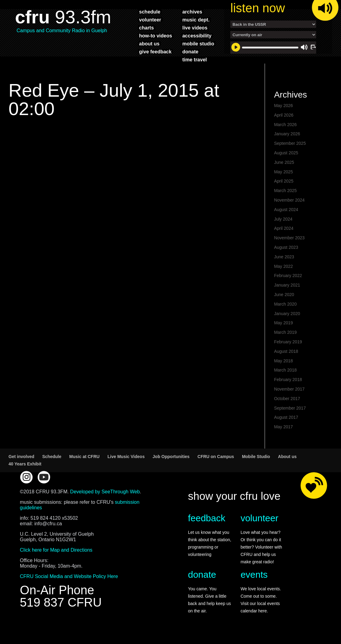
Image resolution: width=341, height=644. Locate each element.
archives (192, 12)
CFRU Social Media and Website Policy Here (69, 579)
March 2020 (285, 307)
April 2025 (284, 184)
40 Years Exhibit (25, 467)
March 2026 (285, 128)
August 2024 (286, 213)
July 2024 (283, 222)
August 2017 (286, 420)
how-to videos (156, 36)
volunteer (150, 20)
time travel (194, 60)
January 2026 (287, 137)
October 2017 (287, 402)
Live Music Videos (126, 460)
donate (190, 52)
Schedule (52, 460)
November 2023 (289, 241)
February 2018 (288, 383)
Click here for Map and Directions (56, 553)
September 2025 (290, 146)
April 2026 (284, 118)
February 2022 (288, 279)
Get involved (21, 460)
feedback (207, 521)
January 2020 (287, 317)
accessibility (197, 36)
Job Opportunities (171, 460)
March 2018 (285, 373)
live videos (195, 28)
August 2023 (286, 250)
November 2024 (289, 203)
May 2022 (284, 269)
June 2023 (284, 260)
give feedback (155, 52)
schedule (150, 12)
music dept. (196, 20)
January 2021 (287, 288)
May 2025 (284, 175)
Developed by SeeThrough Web (105, 495)
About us (287, 460)
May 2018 (284, 364)
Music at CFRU (84, 460)
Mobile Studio (256, 460)
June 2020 (284, 298)
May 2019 (284, 326)
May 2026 (284, 109)
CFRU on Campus (216, 460)
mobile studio (198, 44)
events (254, 578)
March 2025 (285, 194)
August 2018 (286, 354)
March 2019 (285, 335)
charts (147, 28)
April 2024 (284, 231)
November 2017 (289, 392)
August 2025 (286, 156)
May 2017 (284, 430)
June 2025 (284, 165)
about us (149, 44)
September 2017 (290, 411)
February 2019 (288, 345)
